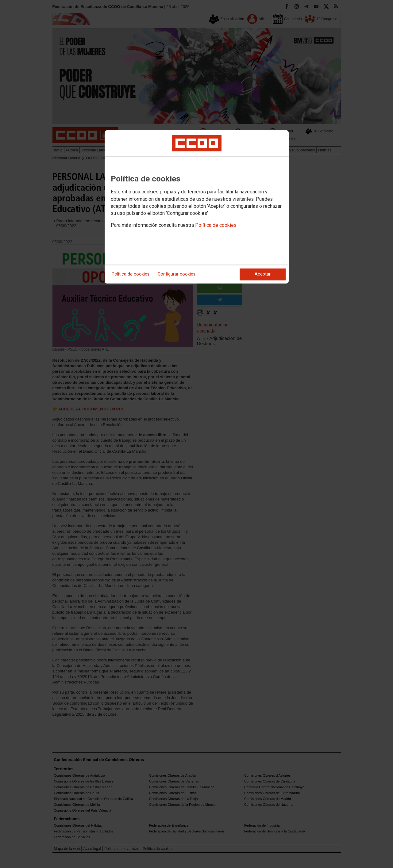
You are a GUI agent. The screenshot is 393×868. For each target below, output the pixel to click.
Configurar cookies (177, 274)
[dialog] (197, 207)
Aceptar (263, 274)
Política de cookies (216, 225)
